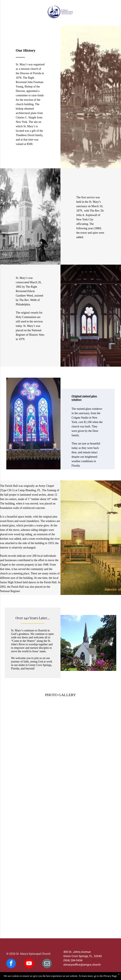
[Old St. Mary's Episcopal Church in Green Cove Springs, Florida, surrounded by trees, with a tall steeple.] (34, 788)
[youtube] (29, 964)
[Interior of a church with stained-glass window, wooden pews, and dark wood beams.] (87, 788)
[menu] (7, 12)
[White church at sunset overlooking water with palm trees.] (87, 893)
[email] (47, 964)
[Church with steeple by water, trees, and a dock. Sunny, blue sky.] (34, 840)
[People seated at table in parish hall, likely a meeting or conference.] (34, 893)
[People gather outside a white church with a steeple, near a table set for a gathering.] (87, 840)
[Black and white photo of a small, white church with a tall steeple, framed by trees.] (34, 735)
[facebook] (11, 964)
